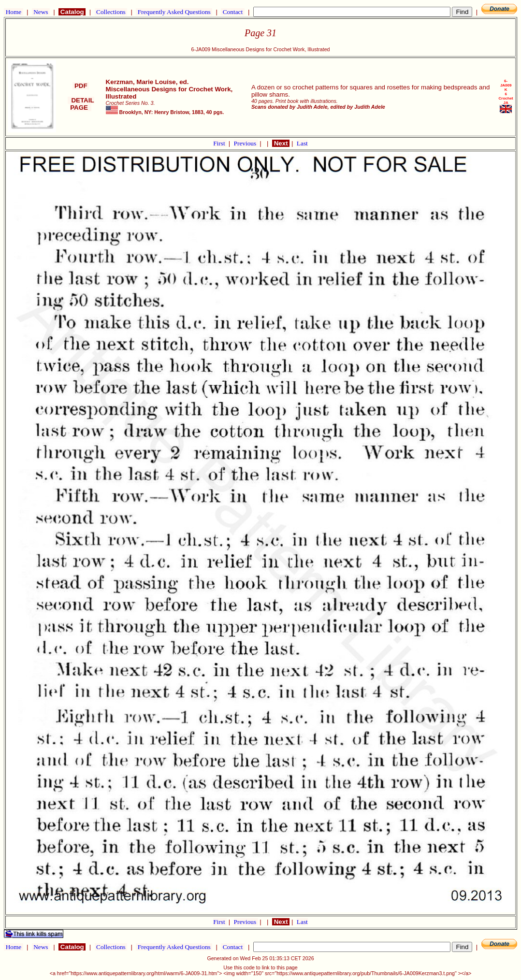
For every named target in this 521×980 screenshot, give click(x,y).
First (220, 143)
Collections (111, 12)
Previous (246, 143)
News (41, 12)
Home (13, 12)
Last (302, 143)
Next (281, 143)
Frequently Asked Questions (174, 12)
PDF (81, 86)
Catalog (72, 12)
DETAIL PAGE (81, 104)
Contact (232, 12)
